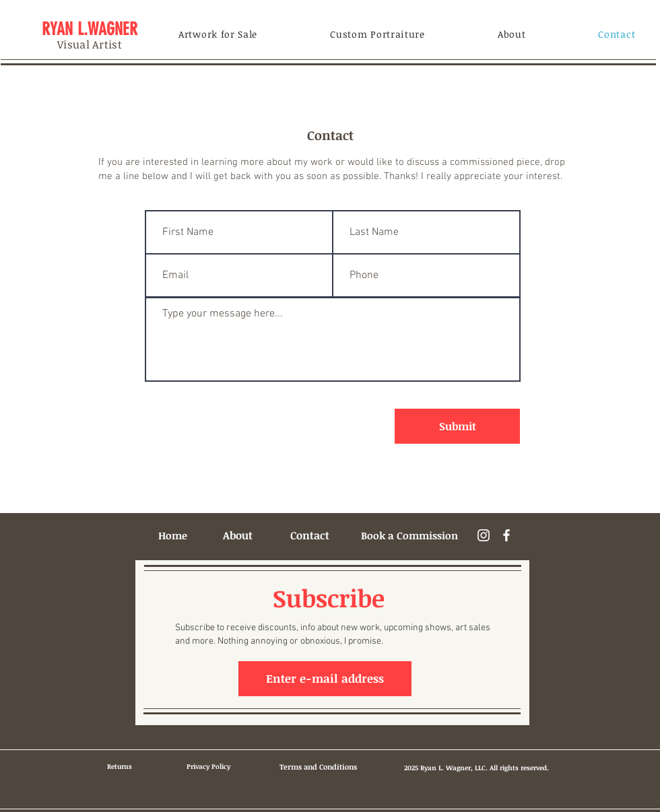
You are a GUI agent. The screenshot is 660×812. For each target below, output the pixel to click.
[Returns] (119, 766)
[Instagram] (484, 535)
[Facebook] (506, 535)
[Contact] (309, 535)
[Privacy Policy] (208, 766)
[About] (238, 535)
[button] (218, 34)
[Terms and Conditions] (318, 767)
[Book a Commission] (409, 535)
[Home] (172, 535)
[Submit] (457, 426)
